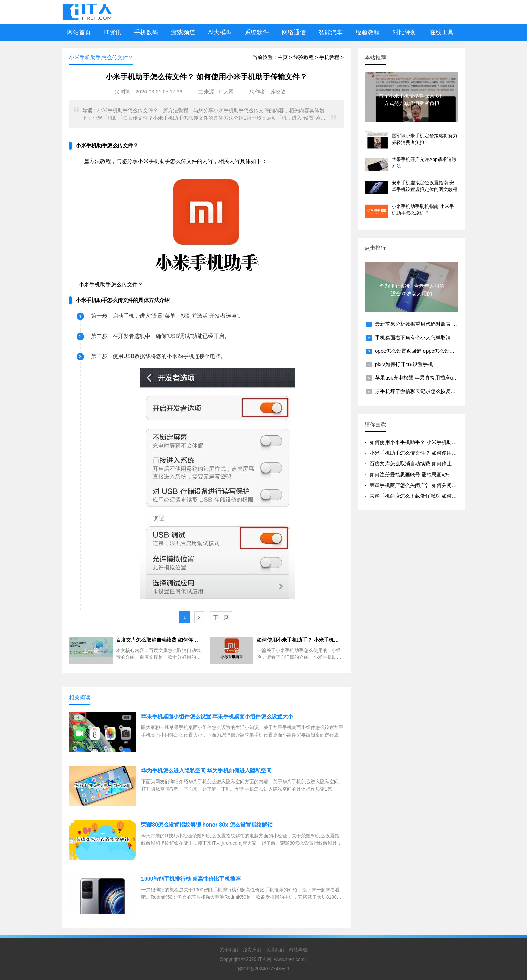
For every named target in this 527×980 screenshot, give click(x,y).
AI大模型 (220, 32)
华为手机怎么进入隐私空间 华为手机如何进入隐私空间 (206, 771)
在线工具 (442, 32)
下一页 (221, 617)
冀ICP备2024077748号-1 (263, 969)
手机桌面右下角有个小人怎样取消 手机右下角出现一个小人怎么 (446, 337)
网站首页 (79, 32)
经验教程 (368, 32)
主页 (283, 57)
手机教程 (329, 57)
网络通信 (294, 32)
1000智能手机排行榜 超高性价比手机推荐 (191, 879)
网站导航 (298, 950)
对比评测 (405, 32)
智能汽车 (331, 32)
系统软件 (257, 32)
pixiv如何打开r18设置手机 (404, 364)
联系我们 (275, 950)
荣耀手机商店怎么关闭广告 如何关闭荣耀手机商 (423, 485)
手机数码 (146, 32)
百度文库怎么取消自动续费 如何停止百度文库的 (423, 464)
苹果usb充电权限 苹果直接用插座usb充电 (422, 378)
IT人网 (226, 92)
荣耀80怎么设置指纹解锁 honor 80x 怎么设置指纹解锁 (207, 825)
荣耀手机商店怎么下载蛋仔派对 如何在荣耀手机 (423, 496)
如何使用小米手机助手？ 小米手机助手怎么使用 (423, 442)
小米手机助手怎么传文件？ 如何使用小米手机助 (423, 453)
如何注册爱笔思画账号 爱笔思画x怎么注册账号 (422, 474)
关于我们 (229, 950)
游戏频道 (183, 32)
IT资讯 (113, 32)
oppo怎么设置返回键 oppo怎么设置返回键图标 (427, 351)
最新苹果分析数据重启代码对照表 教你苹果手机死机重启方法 (444, 324)
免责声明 (252, 950)
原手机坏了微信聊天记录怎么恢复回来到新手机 (428, 391)
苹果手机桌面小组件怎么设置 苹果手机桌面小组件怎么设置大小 (217, 717)
